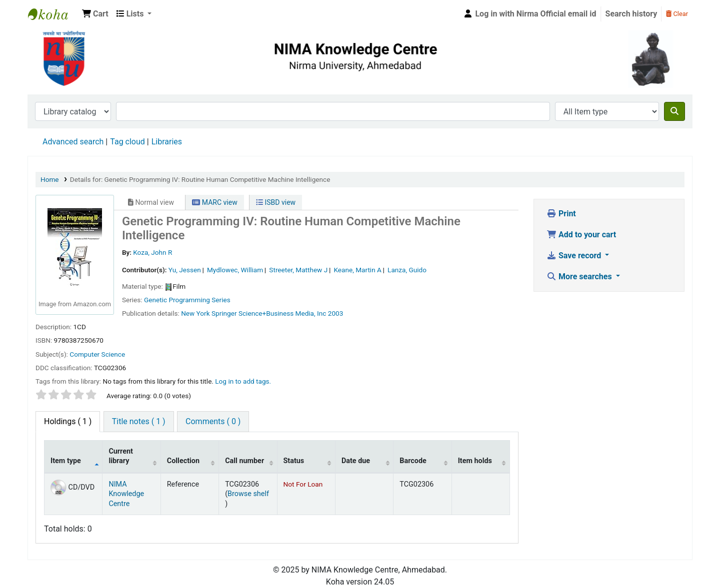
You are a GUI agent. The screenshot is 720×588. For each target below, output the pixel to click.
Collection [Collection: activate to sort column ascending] (183, 461)
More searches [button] (580, 277)
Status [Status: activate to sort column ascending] (294, 461)
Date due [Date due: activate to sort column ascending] (356, 461)
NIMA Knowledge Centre (126, 494)
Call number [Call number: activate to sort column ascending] (244, 461)
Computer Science (97, 354)
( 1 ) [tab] (68, 421)
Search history (631, 14)
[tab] (139, 422)
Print (561, 214)
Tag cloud (127, 142)
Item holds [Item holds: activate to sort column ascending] (475, 461)
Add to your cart (581, 235)
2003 (336, 313)
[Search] (674, 111)
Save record (575, 256)
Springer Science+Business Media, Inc (269, 313)
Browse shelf (248, 494)
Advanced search (73, 142)
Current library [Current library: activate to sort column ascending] (121, 456)
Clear (677, 14)
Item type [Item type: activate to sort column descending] (66, 461)
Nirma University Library (53, 14)
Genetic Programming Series (187, 300)
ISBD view (276, 202)
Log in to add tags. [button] (243, 381)
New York (195, 313)
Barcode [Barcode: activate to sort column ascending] (413, 461)
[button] (95, 14)
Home (50, 179)
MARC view (214, 202)
